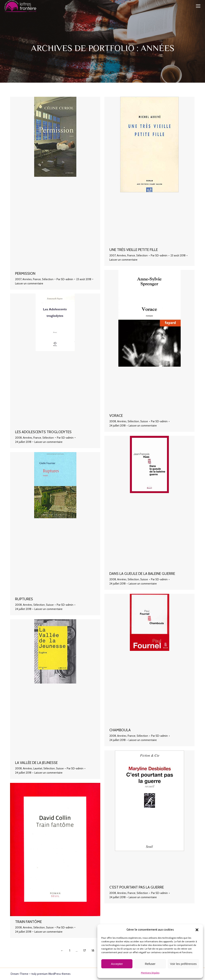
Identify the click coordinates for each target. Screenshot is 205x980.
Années (27, 279)
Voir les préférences (183, 964)
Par (65, 279)
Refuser (150, 964)
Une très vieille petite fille (134, 250)
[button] (197, 930)
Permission (25, 274)
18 (93, 951)
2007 (18, 279)
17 (85, 951)
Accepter (117, 964)
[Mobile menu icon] (198, 6)
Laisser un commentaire (29, 283)
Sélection (48, 279)
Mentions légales (150, 973)
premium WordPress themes (54, 974)
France (37, 279)
